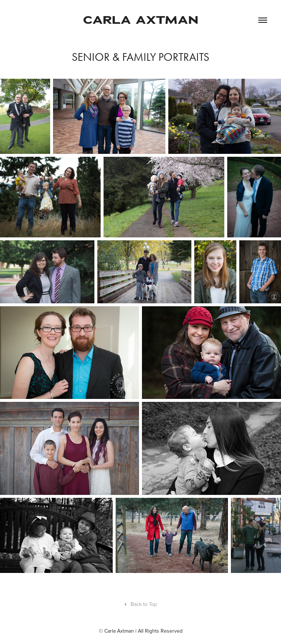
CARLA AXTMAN (141, 20)
